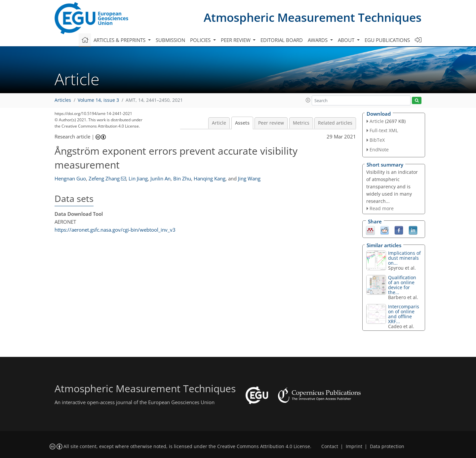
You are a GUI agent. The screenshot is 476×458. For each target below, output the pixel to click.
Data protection (387, 446)
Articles (63, 100)
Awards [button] (318, 40)
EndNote (379, 150)
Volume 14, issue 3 (98, 100)
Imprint (354, 446)
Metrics (301, 123)
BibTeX (377, 140)
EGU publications (387, 40)
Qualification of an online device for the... (402, 285)
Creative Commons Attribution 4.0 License (264, 446)
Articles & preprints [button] (120, 40)
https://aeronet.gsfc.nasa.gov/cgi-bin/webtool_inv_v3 (115, 230)
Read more (382, 208)
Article (219, 123)
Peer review (271, 123)
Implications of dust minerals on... (404, 258)
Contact (330, 446)
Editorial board (282, 40)
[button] (308, 100)
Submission (170, 40)
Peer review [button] (236, 40)
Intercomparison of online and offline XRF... (404, 314)
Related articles (335, 123)
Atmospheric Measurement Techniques (313, 17)
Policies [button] (201, 40)
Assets (242, 123)
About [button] (347, 40)
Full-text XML (384, 130)
